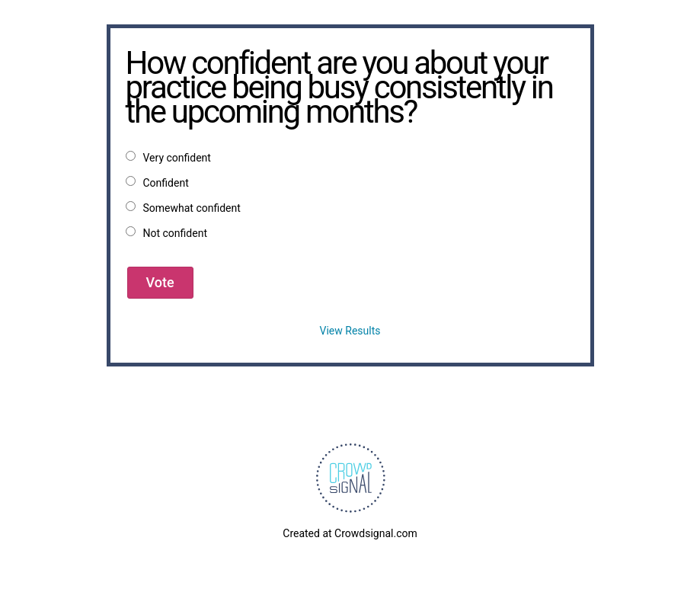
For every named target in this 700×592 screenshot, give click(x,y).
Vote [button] (160, 282)
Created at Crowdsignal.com (350, 533)
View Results (350, 331)
